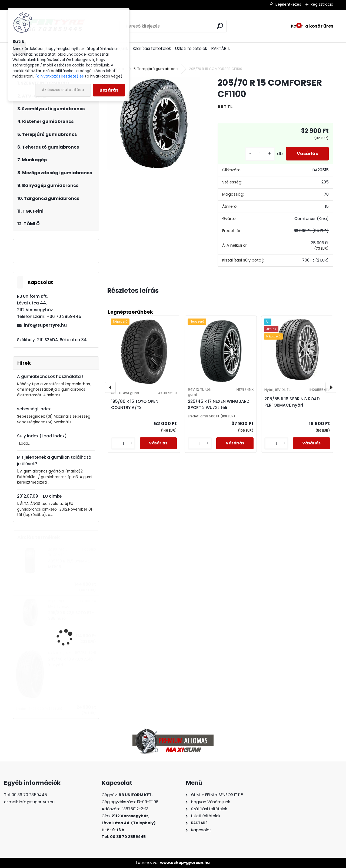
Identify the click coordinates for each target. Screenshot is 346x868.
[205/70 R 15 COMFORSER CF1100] (154, 123)
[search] (220, 26)
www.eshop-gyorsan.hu (185, 863)
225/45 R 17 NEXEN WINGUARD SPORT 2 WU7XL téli (219, 404)
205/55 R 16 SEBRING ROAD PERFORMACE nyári (292, 402)
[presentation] (110, 387)
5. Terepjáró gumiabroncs (157, 69)
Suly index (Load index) (42, 436)
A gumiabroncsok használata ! (50, 376)
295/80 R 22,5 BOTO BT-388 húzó (71, 616)
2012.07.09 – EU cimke (39, 496)
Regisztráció (322, 4)
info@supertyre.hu (45, 325)
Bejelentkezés (288, 4)
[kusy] (260, 154)
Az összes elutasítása (63, 90)
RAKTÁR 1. (221, 48)
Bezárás (109, 90)
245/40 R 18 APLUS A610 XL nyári (70, 662)
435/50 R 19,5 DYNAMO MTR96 (69, 564)
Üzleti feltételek (191, 48)
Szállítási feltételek (152, 48)
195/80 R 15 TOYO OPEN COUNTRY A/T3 (135, 404)
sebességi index (34, 409)
